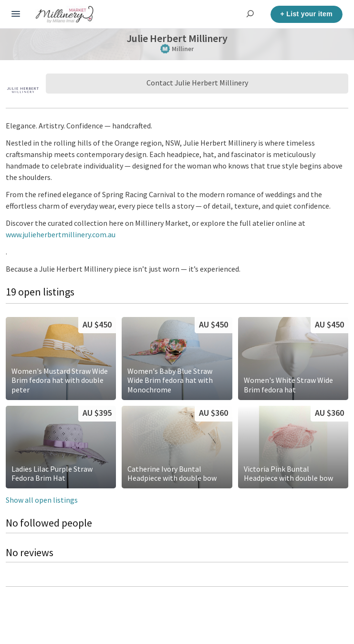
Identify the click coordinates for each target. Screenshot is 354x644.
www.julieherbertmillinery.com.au (61, 234)
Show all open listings (42, 500)
